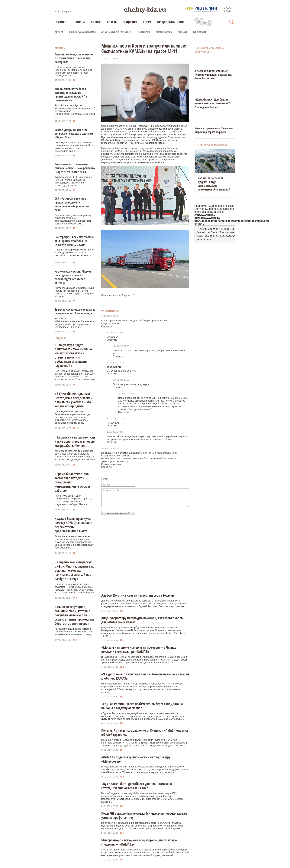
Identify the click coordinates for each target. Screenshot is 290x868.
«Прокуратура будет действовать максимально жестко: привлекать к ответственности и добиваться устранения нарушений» (73, 355)
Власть (112, 22)
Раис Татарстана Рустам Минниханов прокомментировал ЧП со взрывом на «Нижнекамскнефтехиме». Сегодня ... (75, 111)
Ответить (107, 326)
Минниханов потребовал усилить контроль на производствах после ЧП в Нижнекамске (71, 94)
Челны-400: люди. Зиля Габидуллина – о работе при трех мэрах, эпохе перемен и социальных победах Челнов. (74, 500)
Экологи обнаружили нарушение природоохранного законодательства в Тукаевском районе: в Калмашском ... (73, 219)
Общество (130, 22)
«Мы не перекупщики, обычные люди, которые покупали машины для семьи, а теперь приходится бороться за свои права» (74, 615)
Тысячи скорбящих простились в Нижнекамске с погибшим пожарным (74, 58)
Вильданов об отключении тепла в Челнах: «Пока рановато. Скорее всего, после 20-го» (75, 168)
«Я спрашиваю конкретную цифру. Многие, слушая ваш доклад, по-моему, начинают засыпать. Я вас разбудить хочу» (74, 570)
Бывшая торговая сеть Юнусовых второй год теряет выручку (214, 130)
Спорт (147, 22)
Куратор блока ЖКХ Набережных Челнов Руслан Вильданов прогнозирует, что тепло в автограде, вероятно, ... (73, 181)
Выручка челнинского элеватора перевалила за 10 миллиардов (75, 311)
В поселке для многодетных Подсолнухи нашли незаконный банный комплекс (213, 75)
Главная (60, 22)
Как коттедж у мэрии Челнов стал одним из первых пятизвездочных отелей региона (73, 277)
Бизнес (96, 22)
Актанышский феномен (116, 32)
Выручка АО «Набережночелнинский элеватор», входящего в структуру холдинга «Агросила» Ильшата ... (75, 323)
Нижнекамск (164, 32)
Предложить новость (172, 22)
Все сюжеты (200, 32)
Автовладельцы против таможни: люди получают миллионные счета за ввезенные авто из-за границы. (74, 632)
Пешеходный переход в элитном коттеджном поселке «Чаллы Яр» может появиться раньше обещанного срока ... (74, 147)
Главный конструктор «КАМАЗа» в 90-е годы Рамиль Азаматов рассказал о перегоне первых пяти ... (74, 254)
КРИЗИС (59, 32)
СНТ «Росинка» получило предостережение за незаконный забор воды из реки (72, 204)
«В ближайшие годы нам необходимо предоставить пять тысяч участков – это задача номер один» (73, 400)
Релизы (182, 32)
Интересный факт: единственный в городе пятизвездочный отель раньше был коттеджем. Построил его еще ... (75, 292)
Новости (79, 22)
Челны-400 (143, 32)
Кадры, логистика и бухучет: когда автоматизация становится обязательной (214, 184)
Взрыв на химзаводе (82, 32)
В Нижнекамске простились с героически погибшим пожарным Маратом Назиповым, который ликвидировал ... (73, 71)
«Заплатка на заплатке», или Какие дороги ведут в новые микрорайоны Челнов (75, 441)
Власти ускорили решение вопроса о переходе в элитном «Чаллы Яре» (74, 134)
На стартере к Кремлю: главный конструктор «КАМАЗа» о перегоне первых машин (74, 241)
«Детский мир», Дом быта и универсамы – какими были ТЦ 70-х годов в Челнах (213, 103)
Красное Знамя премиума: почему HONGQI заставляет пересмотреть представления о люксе (74, 525)
